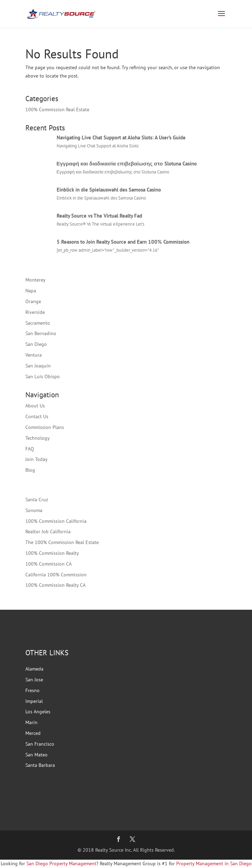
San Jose (34, 680)
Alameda (34, 669)
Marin (31, 722)
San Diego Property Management (61, 863)
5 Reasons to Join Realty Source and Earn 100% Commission (123, 242)
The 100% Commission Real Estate (62, 542)
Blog (30, 470)
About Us (35, 406)
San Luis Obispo (43, 376)
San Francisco (40, 744)
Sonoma (34, 510)
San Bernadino (41, 333)
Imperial (34, 701)
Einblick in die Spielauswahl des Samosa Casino (109, 190)
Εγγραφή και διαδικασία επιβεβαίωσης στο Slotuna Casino (127, 164)
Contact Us (37, 416)
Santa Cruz (37, 500)
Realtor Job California (48, 532)
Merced (33, 733)
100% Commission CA (48, 564)
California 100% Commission (56, 575)
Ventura (34, 355)
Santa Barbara (40, 765)
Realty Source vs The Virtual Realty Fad (99, 216)
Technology (38, 438)
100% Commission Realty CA (55, 585)
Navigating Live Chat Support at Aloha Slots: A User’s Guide (121, 137)
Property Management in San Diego (213, 863)
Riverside (35, 312)
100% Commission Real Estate (57, 109)
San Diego (36, 344)
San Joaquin (38, 366)
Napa (31, 291)
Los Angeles (38, 712)
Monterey (35, 280)
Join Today (36, 459)
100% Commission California (56, 521)
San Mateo (36, 755)
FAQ (30, 449)
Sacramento (38, 323)
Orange (33, 301)
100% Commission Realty (52, 553)
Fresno (32, 690)
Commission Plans (45, 427)
